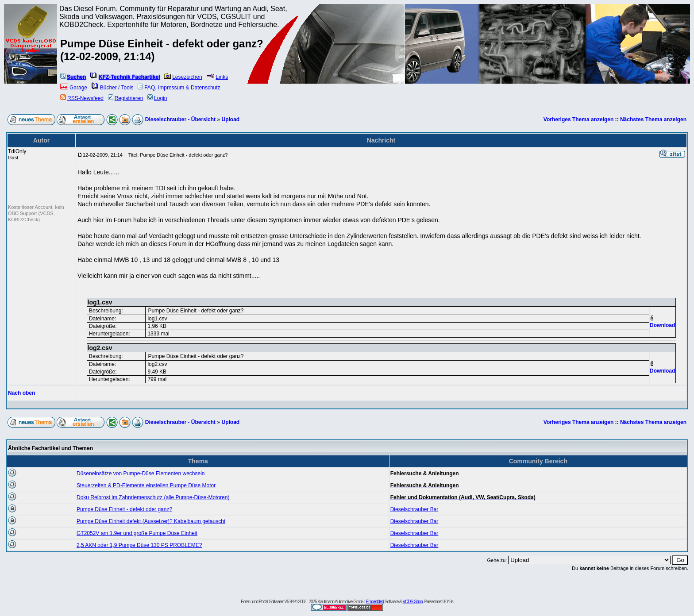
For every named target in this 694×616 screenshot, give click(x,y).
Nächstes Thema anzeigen (653, 119)
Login (157, 98)
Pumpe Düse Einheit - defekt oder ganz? (124, 509)
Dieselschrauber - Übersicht (180, 119)
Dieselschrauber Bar (414, 509)
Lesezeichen (183, 77)
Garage (74, 88)
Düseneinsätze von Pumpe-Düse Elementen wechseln (141, 474)
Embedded (375, 602)
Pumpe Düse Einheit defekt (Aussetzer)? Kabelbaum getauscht (151, 521)
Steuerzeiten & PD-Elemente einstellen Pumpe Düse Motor (146, 485)
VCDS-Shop (412, 602)
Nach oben (21, 393)
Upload (230, 119)
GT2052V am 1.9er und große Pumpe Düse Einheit (137, 533)
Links (217, 77)
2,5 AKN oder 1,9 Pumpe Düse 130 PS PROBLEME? (139, 545)
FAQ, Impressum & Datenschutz (179, 88)
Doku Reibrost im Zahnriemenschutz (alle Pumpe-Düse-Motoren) (153, 497)
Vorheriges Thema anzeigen (579, 119)
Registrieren (126, 98)
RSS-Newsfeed (82, 98)
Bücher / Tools (113, 88)
